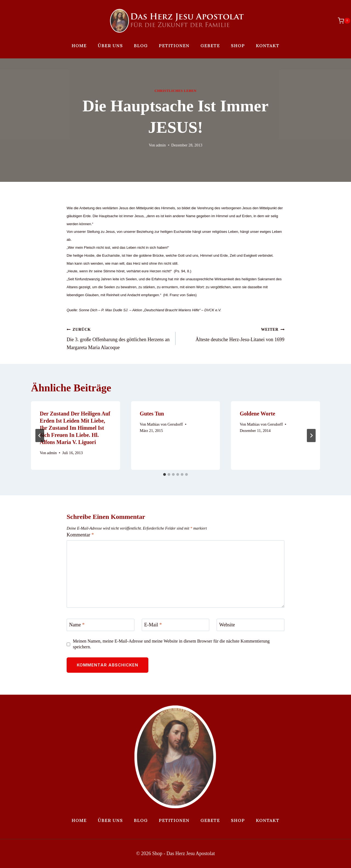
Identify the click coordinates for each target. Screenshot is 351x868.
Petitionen (174, 46)
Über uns (110, 46)
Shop (238, 46)
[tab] (165, 474)
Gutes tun (152, 414)
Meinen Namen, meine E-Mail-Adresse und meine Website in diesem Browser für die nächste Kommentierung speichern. (171, 644)
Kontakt (268, 46)
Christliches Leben (175, 91)
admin (161, 145)
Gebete (210, 46)
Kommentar (80, 535)
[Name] (101, 625)
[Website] (250, 625)
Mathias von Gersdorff (165, 424)
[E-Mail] (176, 625)
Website (227, 625)
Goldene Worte (257, 414)
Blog (141, 46)
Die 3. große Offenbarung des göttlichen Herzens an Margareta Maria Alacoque (119, 338)
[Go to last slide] (40, 436)
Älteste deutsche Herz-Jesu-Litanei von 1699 (232, 334)
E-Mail (153, 625)
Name (77, 625)
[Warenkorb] (341, 21)
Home (79, 46)
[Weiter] (311, 436)
